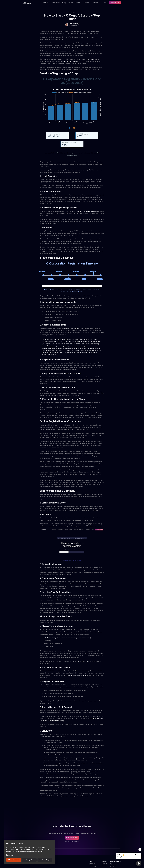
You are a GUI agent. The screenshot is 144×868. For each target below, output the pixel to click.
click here (90, 59)
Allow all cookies (14, 860)
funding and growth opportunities (88, 211)
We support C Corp (70, 61)
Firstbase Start (92, 863)
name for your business (72, 328)
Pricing (64, 3)
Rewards (70, 3)
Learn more (10, 855)
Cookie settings (45, 860)
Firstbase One (56, 3)
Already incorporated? (72, 842)
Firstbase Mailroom (93, 867)
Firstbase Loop (92, 865)
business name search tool (78, 675)
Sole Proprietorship (50, 638)
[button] (46, 3)
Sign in (106, 3)
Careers (104, 865)
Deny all (29, 860)
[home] (31, 3)
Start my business (115, 3)
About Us (105, 863)
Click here (89, 526)
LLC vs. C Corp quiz (83, 661)
